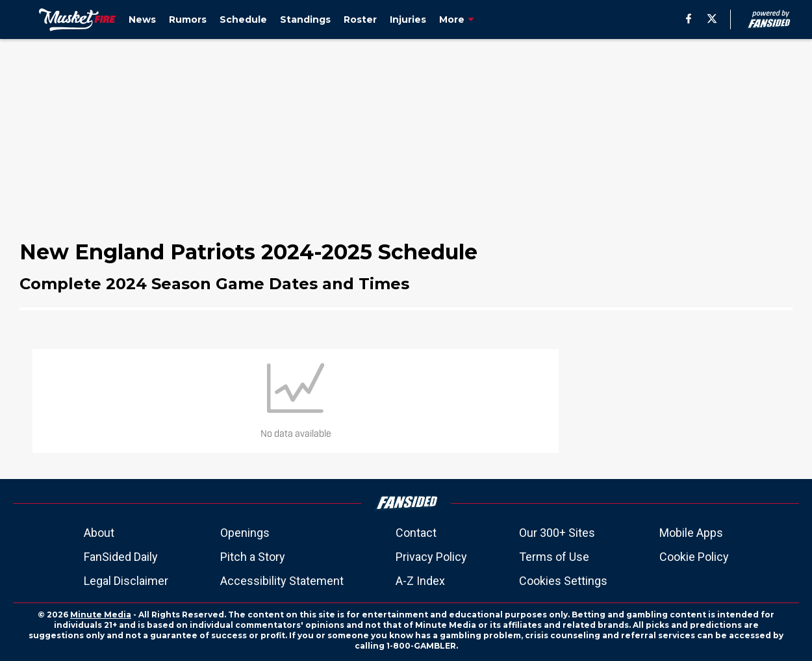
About (99, 533)
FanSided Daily (121, 557)
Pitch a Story (253, 557)
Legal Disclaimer (126, 581)
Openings (245, 533)
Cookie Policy (694, 557)
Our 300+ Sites (557, 533)
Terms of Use (554, 557)
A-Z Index (420, 581)
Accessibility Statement (282, 581)
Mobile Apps (691, 533)
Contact (416, 533)
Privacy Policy (431, 557)
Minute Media (101, 615)
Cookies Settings (563, 581)
